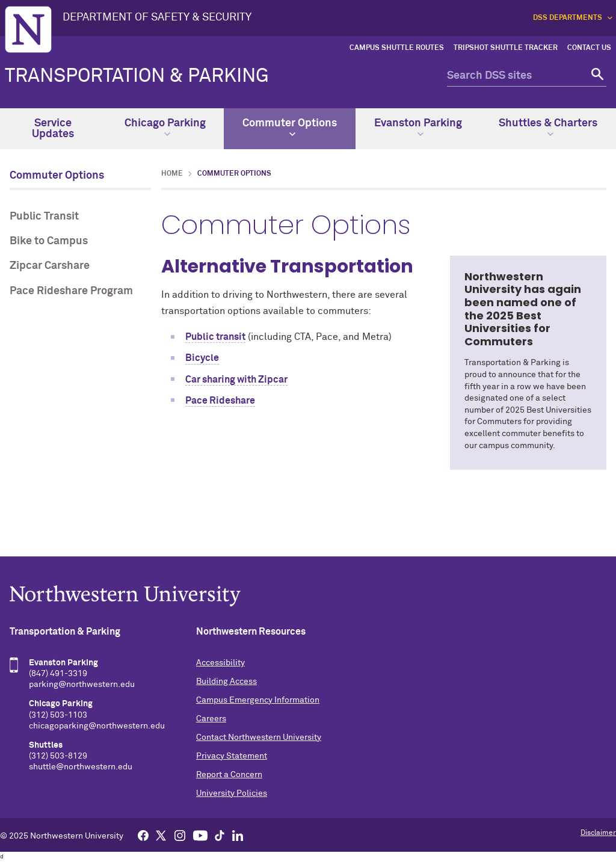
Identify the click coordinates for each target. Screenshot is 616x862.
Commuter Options (290, 128)
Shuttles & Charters (548, 128)
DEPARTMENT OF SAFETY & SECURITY (157, 17)
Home (172, 174)
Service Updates (53, 129)
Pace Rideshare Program (71, 291)
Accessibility (220, 663)
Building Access (226, 682)
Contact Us (589, 48)
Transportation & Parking (137, 76)
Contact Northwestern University (259, 737)
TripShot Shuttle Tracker (506, 48)
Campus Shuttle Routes (397, 48)
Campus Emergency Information (258, 700)
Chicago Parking (165, 128)
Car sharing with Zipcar (236, 380)
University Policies (232, 793)
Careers (211, 719)
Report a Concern (229, 775)
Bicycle (202, 358)
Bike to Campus (49, 241)
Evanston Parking (418, 128)
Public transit (215, 337)
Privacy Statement (232, 756)
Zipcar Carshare (50, 266)
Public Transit (44, 217)
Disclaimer (598, 833)
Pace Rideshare (220, 401)
